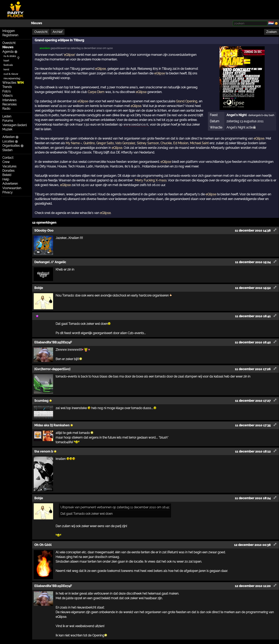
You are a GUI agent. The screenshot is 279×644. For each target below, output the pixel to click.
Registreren (10, 35)
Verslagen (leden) (15, 125)
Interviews (9, 100)
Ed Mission (181, 143)
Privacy (7, 192)
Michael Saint (199, 143)
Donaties (8, 171)
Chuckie (166, 143)
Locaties (8, 141)
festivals (8, 65)
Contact (8, 158)
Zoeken (271, 32)
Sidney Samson (148, 143)
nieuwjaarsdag (12, 78)
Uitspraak (67, 507)
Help (6, 179)
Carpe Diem (96, 92)
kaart (6, 61)
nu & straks (10, 56)
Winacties (13, 83)
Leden (7, 116)
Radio (6, 109)
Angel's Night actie (241, 127)
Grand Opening (187, 101)
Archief (57, 32)
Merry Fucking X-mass (151, 180)
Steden (7, 150)
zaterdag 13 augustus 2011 (245, 121)
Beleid (7, 175)
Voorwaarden (12, 188)
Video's (7, 96)
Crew (6, 162)
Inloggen (9, 31)
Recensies (9, 104)
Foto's (6, 91)
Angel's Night (237, 115)
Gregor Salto (105, 143)
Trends (7, 87)
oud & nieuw (11, 74)
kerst (6, 69)
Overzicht (9, 43)
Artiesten (9, 137)
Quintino (89, 143)
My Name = (74, 143)
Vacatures (9, 166)
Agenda (8, 52)
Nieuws (37, 23)
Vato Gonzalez (125, 143)
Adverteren (10, 184)
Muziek (7, 129)
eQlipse (69, 55)
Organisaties (11, 146)
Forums (8, 121)
